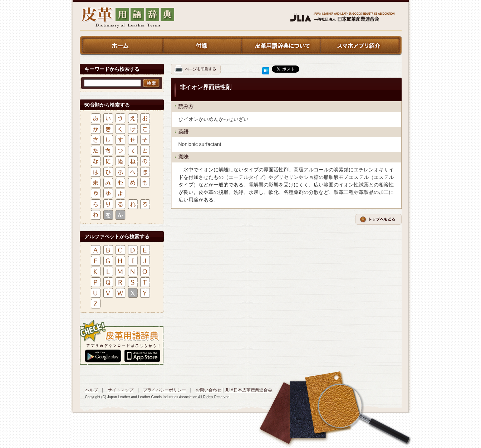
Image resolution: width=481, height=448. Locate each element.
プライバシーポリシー (165, 390)
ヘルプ (92, 390)
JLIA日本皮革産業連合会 (249, 390)
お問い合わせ (208, 390)
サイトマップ (121, 390)
